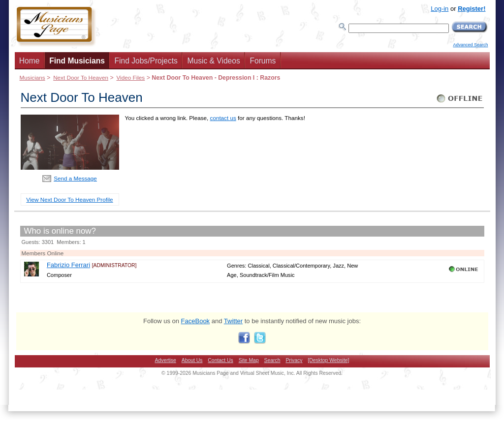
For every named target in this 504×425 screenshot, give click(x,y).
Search (272, 360)
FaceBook (196, 321)
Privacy (294, 360)
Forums (263, 61)
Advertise (166, 360)
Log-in (440, 9)
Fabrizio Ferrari (68, 265)
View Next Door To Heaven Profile (69, 199)
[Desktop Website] (328, 360)
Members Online (43, 253)
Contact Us (220, 360)
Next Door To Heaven (81, 77)
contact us (223, 118)
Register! (472, 9)
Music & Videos (214, 61)
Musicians (32, 77)
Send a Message (75, 178)
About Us (192, 360)
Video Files (130, 77)
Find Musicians (77, 61)
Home (30, 61)
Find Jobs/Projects (146, 61)
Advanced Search (470, 45)
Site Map (249, 360)
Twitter (233, 321)
